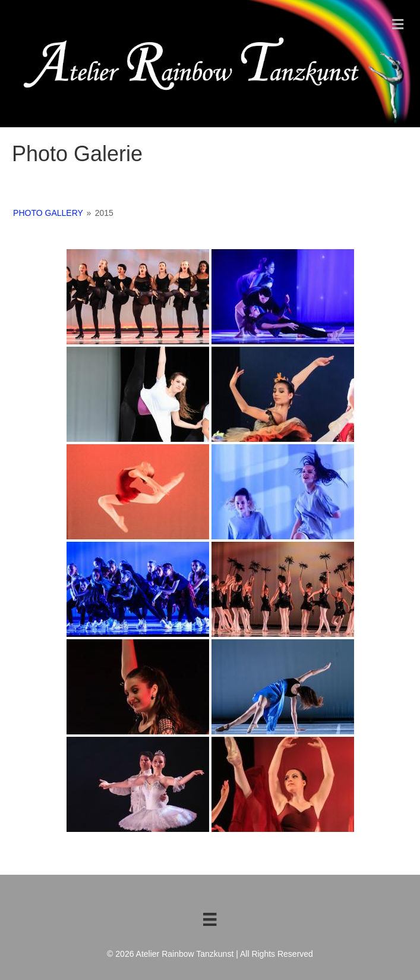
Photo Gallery (48, 213)
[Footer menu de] (210, 919)
